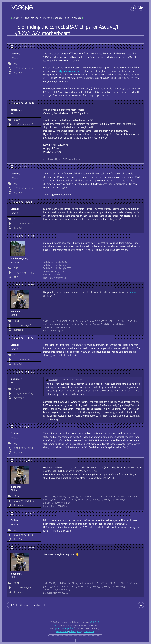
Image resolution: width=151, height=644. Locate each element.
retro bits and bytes (52, 159)
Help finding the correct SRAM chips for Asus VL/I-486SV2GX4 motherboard (68, 30)
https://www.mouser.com (71, 71)
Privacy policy (76, 631)
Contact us (89, 631)
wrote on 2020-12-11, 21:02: (72, 380)
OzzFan (53, 380)
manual (133, 292)
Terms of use (62, 631)
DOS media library (71, 159)
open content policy (63, 628)
